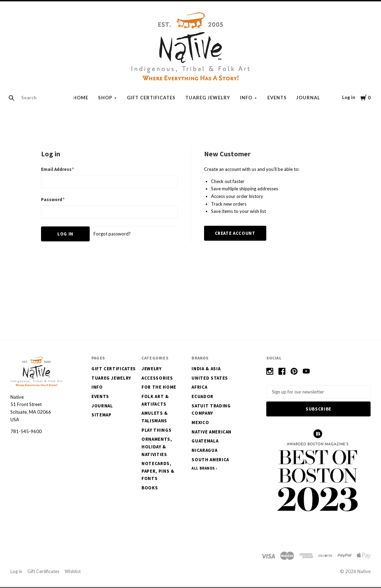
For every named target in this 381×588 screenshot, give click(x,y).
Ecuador (202, 396)
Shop (105, 98)
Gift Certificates (151, 98)
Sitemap (102, 415)
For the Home (159, 387)
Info (246, 98)
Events (277, 98)
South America (210, 460)
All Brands (203, 468)
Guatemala (205, 441)
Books (150, 488)
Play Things (156, 430)
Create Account (235, 233)
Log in (349, 97)
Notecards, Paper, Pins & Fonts (158, 471)
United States (210, 378)
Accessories (157, 378)
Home (81, 98)
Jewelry (152, 369)
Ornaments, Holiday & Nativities (157, 447)
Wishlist (73, 573)
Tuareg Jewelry (208, 98)
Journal (308, 98)
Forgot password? (112, 234)
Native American (212, 432)
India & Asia (206, 369)
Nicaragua (204, 450)
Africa (199, 387)
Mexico (200, 423)
